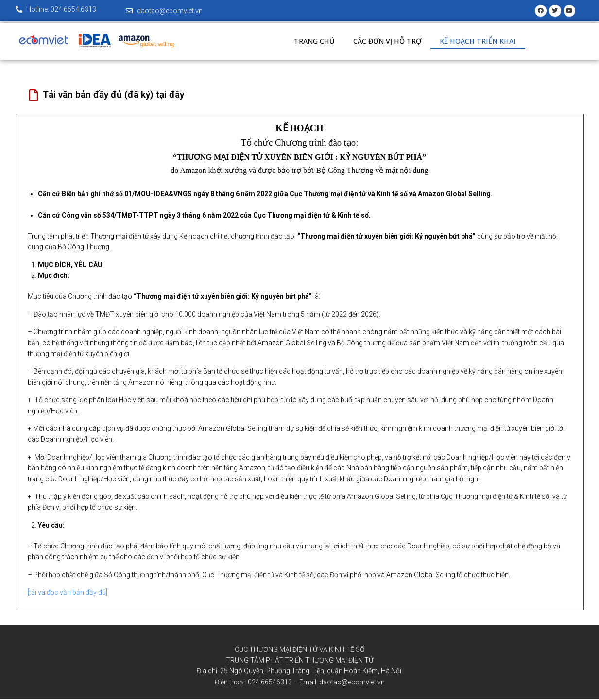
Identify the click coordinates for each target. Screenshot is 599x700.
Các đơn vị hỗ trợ (387, 42)
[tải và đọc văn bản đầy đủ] (68, 593)
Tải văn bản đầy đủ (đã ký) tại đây (113, 95)
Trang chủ (312, 42)
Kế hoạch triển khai (480, 42)
